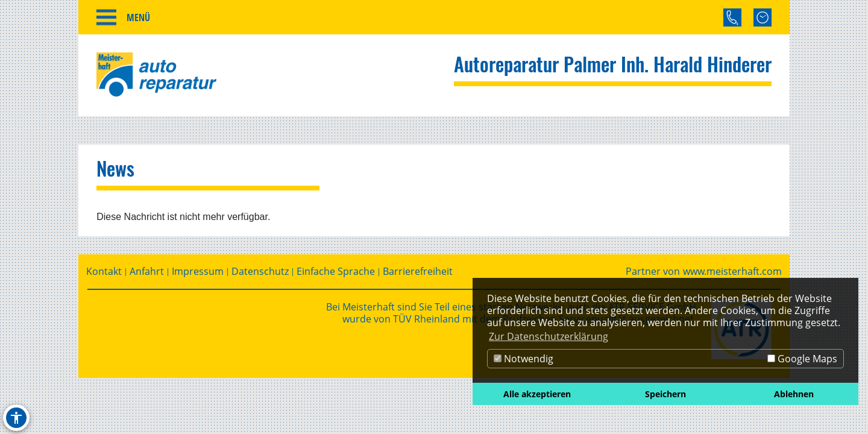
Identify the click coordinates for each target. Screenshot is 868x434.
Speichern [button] (665, 394)
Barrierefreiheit (418, 275)
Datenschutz (260, 275)
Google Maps (802, 359)
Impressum (198, 275)
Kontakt (104, 275)
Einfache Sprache (336, 275)
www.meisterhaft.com (732, 275)
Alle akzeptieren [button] (537, 394)
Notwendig (524, 359)
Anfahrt (147, 275)
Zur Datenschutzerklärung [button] (549, 336)
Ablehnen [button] (794, 394)
